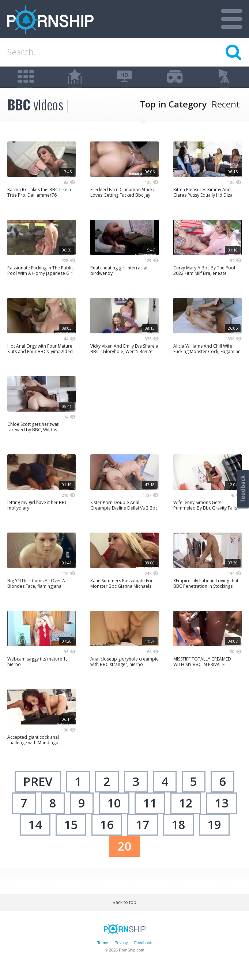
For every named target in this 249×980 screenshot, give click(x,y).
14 (35, 837)
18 (178, 837)
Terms (103, 955)
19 (214, 837)
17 (143, 837)
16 (107, 837)
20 (125, 858)
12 (186, 815)
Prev (38, 794)
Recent (226, 117)
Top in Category (173, 117)
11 (150, 815)
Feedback (143, 955)
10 (114, 815)
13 (222, 815)
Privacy (121, 955)
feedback (243, 489)
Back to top (124, 915)
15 (71, 837)
